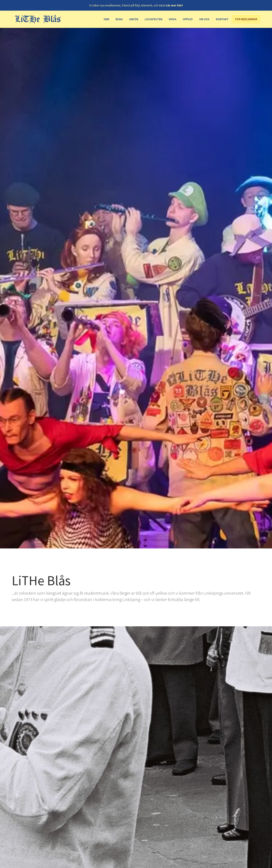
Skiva (173, 19)
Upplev (188, 19)
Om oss (204, 19)
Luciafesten (154, 19)
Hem (106, 19)
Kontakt (222, 19)
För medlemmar (246, 19)
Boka (119, 19)
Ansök (134, 19)
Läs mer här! (174, 5)
